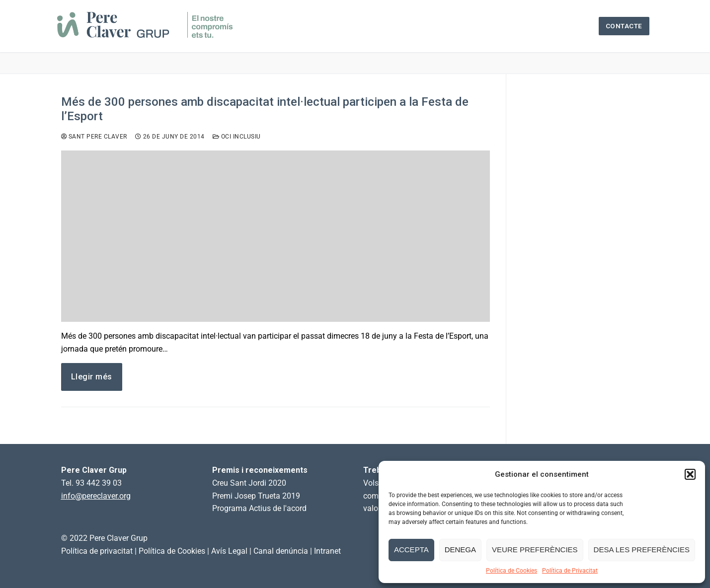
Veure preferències (535, 550)
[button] (690, 474)
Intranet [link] (327, 551)
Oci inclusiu (237, 137)
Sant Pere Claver (94, 137)
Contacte (624, 26)
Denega (460, 550)
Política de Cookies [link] (172, 551)
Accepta (411, 550)
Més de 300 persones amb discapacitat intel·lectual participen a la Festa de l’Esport (265, 109)
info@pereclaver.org (96, 496)
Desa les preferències (642, 550)
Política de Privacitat (570, 571)
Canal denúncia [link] (281, 551)
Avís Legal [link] (229, 551)
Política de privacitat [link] (97, 551)
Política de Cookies (512, 571)
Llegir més (92, 377)
